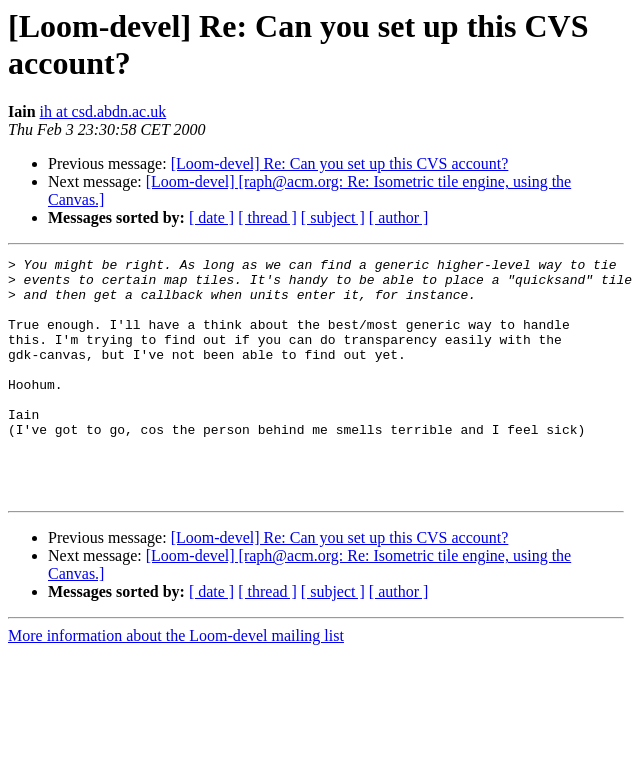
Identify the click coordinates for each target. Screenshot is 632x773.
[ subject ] (333, 217)
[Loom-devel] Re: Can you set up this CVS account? (340, 163)
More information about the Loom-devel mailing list (176, 683)
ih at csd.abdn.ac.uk (103, 111)
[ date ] (211, 217)
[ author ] (399, 217)
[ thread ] (267, 217)
